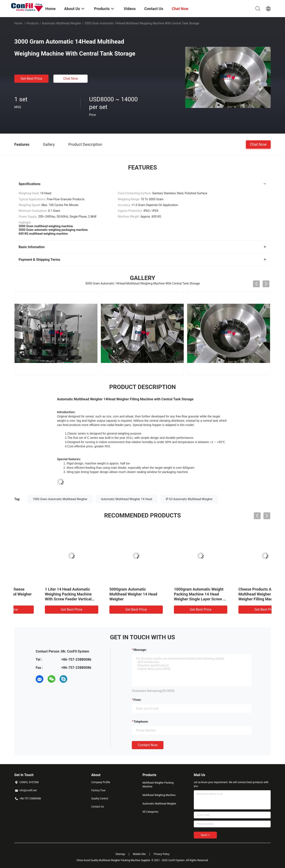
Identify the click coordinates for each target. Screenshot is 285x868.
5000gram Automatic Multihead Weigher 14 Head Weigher (172, 594)
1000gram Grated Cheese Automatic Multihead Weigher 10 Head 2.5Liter (45, 594)
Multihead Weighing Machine (159, 795)
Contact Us (98, 807)
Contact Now (148, 745)
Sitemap (120, 854)
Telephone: (141, 722)
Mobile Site (139, 854)
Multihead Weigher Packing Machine (158, 785)
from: (137, 700)
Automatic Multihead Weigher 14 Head (127, 499)
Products (32, 23)
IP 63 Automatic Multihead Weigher (189, 499)
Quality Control (100, 799)
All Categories (150, 812)
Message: (140, 650)
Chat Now (71, 79)
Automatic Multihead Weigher (62, 23)
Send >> (205, 835)
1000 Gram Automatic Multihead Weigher (60, 499)
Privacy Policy (162, 854)
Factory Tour (98, 790)
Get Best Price (32, 79)
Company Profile (101, 782)
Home (18, 23)
